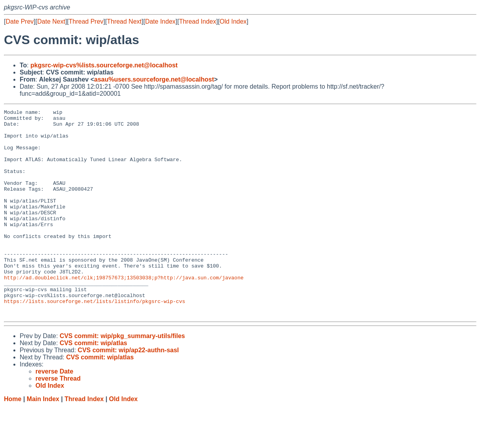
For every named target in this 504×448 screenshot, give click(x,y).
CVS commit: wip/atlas (93, 384)
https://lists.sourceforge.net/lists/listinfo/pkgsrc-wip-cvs (94, 340)
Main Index (43, 440)
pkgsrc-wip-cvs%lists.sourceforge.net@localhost (104, 65)
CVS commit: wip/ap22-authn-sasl (128, 391)
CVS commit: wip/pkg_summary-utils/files (122, 377)
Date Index (160, 21)
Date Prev (19, 21)
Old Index (233, 21)
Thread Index (198, 21)
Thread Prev (86, 21)
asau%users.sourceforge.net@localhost (154, 79)
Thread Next (124, 21)
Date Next (51, 21)
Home (13, 440)
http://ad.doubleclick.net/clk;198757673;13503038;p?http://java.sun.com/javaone (124, 312)
